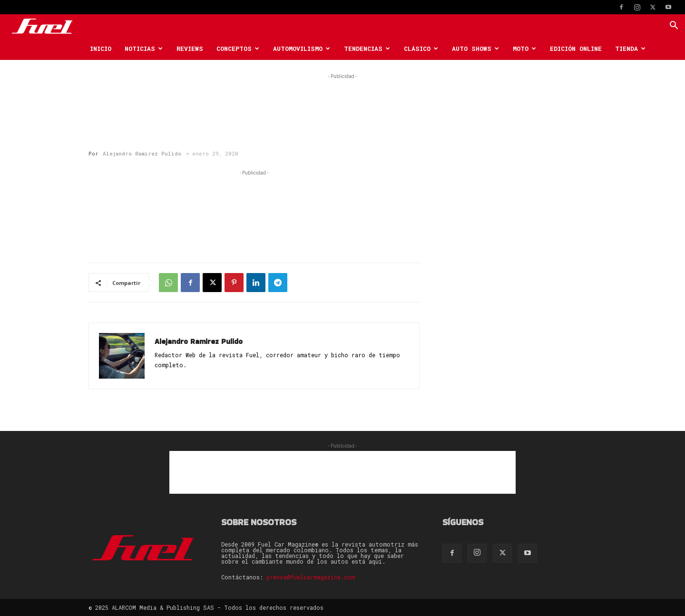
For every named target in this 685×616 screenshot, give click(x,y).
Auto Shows (475, 49)
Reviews (190, 49)
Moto (524, 49)
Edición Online (576, 49)
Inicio (101, 49)
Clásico (421, 49)
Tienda (630, 49)
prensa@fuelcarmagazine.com (311, 577)
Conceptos (238, 49)
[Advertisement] (342, 103)
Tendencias (367, 49)
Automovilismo (302, 49)
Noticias (144, 49)
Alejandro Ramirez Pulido (142, 153)
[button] (674, 26)
